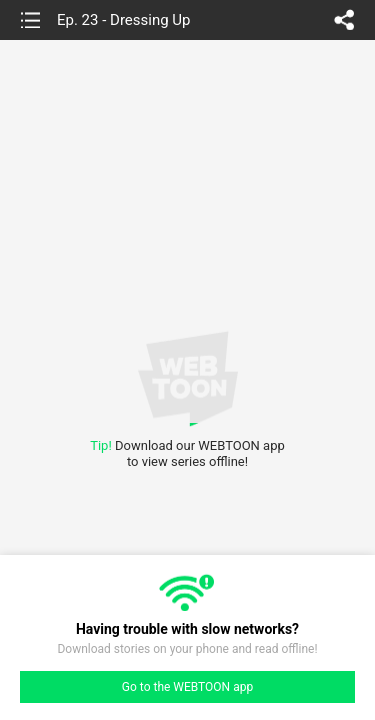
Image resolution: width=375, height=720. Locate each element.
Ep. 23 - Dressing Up (124, 20)
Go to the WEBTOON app (187, 687)
